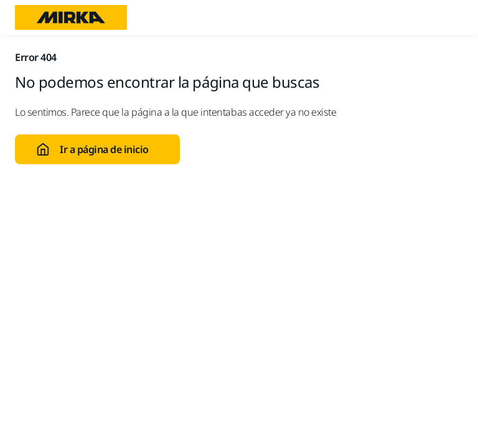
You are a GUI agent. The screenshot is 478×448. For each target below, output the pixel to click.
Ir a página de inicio (92, 149)
